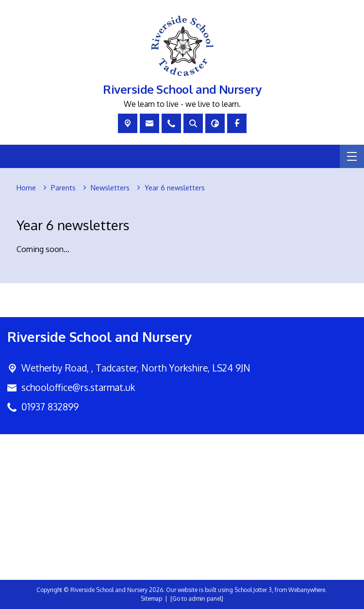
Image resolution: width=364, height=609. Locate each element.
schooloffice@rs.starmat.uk (78, 387)
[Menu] (352, 156)
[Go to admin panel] (197, 599)
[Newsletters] (110, 188)
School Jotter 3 (253, 590)
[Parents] (63, 188)
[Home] (26, 188)
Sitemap (151, 599)
